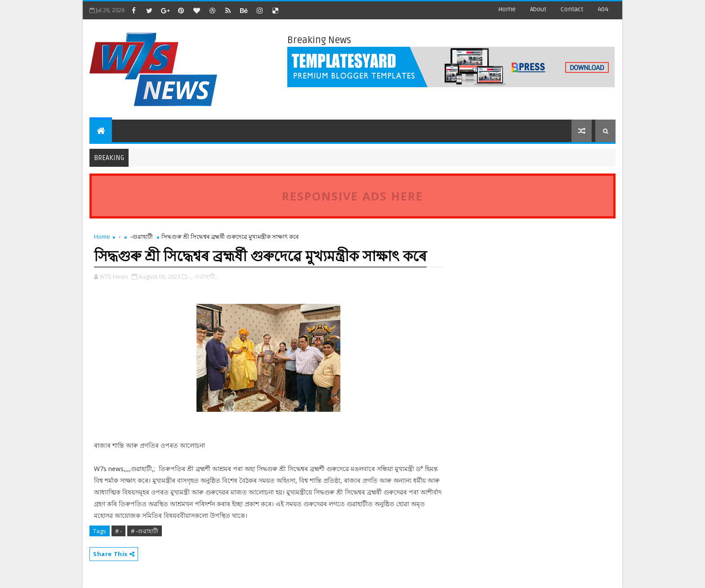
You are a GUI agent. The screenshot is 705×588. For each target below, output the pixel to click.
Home (507, 9)
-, (190, 276)
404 (603, 9)
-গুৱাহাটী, (205, 276)
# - (118, 531)
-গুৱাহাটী (142, 236)
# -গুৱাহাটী (145, 531)
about (538, 9)
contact (572, 9)
